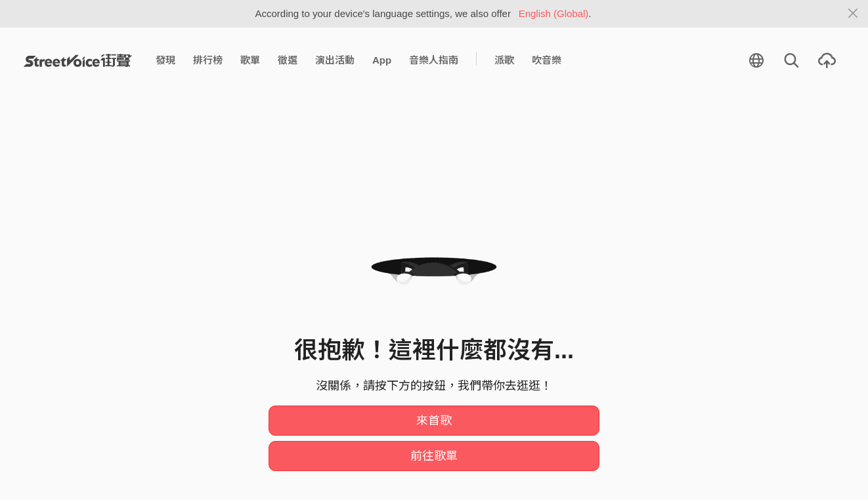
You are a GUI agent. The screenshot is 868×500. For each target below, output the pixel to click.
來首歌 (434, 421)
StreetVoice (78, 60)
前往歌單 (434, 456)
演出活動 (335, 60)
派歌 (504, 60)
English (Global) (554, 13)
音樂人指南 (434, 60)
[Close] (853, 14)
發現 (165, 60)
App (382, 60)
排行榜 (208, 60)
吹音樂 (547, 60)
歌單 (250, 60)
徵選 (288, 60)
